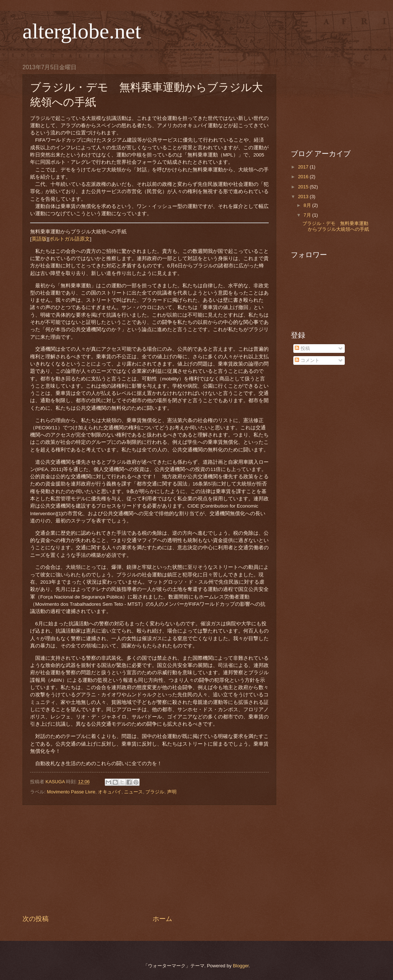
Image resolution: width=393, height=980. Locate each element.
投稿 (302, 348)
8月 (308, 205)
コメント (307, 360)
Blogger (241, 966)
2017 (304, 167)
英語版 (39, 239)
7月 (308, 215)
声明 (172, 792)
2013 (304, 197)
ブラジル (155, 792)
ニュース (133, 792)
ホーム (162, 919)
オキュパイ (110, 792)
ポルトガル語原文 (70, 239)
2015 (304, 187)
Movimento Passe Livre (71, 792)
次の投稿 (36, 919)
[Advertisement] (149, 860)
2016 (304, 177)
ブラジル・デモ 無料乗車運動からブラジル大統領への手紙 (336, 226)
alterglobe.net (82, 31)
